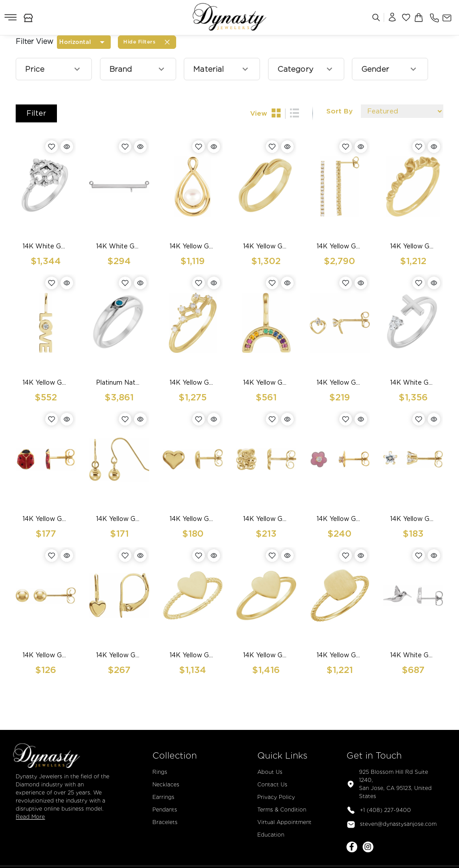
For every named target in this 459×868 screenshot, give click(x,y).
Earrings (163, 797)
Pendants (165, 809)
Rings (160, 772)
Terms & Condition (282, 809)
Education (271, 835)
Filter (36, 113)
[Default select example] (402, 111)
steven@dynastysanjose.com (392, 825)
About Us (270, 772)
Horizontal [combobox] (75, 42)
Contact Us (272, 784)
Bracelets (165, 822)
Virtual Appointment (284, 822)
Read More (30, 817)
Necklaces (166, 784)
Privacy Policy (276, 797)
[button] (54, 69)
